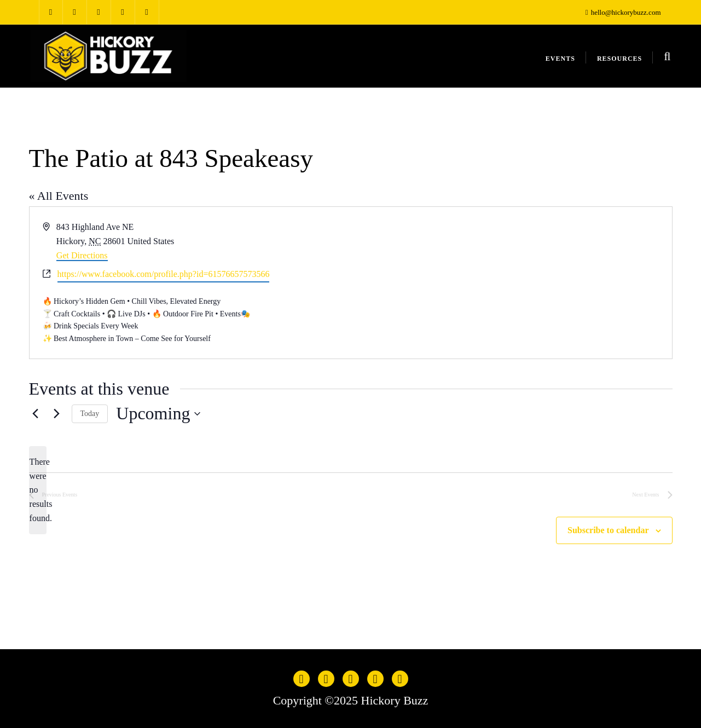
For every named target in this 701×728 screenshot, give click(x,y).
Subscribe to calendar (608, 530)
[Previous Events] (36, 414)
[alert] (38, 490)
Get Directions (82, 255)
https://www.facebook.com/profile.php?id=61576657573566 (164, 274)
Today (90, 414)
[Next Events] (57, 414)
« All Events (59, 196)
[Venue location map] (511, 282)
